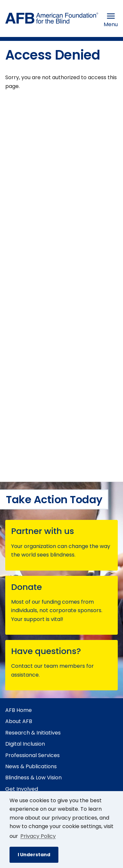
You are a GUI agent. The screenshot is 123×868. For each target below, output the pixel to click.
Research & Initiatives (33, 733)
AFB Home (19, 710)
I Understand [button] (34, 855)
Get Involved (22, 789)
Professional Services (32, 755)
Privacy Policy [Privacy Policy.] (38, 836)
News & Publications (31, 766)
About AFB (19, 721)
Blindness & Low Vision (33, 778)
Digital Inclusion (25, 744)
